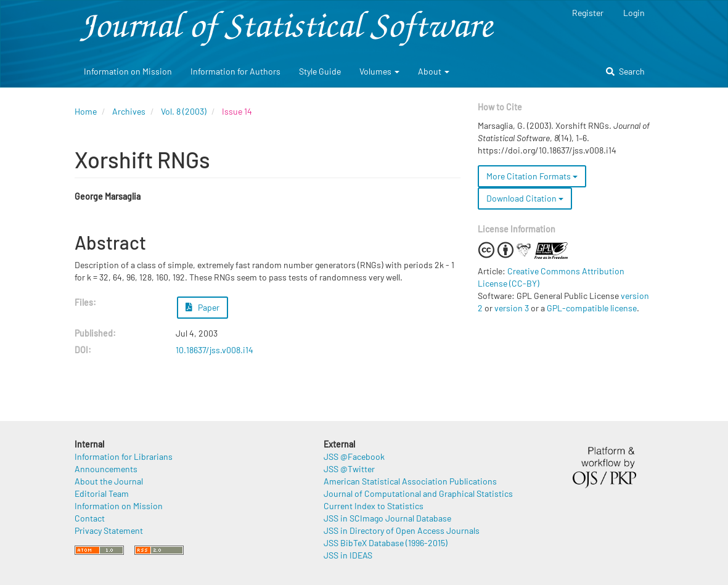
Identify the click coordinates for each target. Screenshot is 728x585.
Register (588, 13)
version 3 (512, 308)
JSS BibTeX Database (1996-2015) (386, 543)
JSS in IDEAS (348, 555)
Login (634, 13)
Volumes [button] (379, 71)
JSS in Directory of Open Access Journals (402, 530)
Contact (90, 518)
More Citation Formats (532, 176)
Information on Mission (128, 71)
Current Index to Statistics (374, 506)
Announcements (106, 469)
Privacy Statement (109, 530)
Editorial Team (102, 493)
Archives (129, 111)
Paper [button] (203, 307)
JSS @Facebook (354, 456)
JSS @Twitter (349, 469)
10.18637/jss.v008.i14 (215, 350)
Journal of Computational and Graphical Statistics (418, 493)
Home (86, 111)
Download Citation (525, 198)
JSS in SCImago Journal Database (387, 518)
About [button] (434, 71)
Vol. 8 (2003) (184, 111)
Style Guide (320, 71)
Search (625, 71)
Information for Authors (235, 71)
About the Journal (109, 481)
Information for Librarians (124, 456)
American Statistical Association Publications (410, 481)
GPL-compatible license (592, 308)
